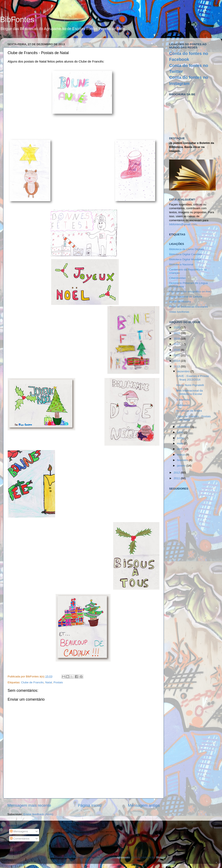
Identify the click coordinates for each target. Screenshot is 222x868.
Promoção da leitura (189, 411)
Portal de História (180, 302)
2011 (177, 478)
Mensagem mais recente (29, 805)
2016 (177, 350)
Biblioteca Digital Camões (185, 254)
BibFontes (17, 20)
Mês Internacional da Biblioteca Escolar (190, 392)
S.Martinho (183, 400)
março (181, 455)
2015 (177, 355)
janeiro (182, 466)
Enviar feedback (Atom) (38, 814)
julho (180, 432)
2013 (177, 366)
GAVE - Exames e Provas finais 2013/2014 (193, 378)
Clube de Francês (32, 682)
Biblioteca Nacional (181, 264)
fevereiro (183, 460)
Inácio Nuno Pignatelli (190, 385)
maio (180, 443)
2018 (177, 339)
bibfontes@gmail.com (183, 224)
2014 (177, 361)
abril (180, 449)
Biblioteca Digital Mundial (185, 259)
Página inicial (90, 805)
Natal (49, 682)
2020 (177, 327)
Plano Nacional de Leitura (186, 297)
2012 (177, 473)
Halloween (183, 405)
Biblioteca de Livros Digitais (187, 249)
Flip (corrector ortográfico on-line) (190, 291)
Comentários (20, 839)
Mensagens (19, 831)
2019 (177, 333)
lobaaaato (124, 857)
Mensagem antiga (144, 805)
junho (181, 438)
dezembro (184, 371)
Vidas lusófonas (179, 312)
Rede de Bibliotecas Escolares (188, 307)
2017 (177, 344)
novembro (184, 427)
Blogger (161, 857)
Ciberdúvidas (177, 278)
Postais (58, 682)
